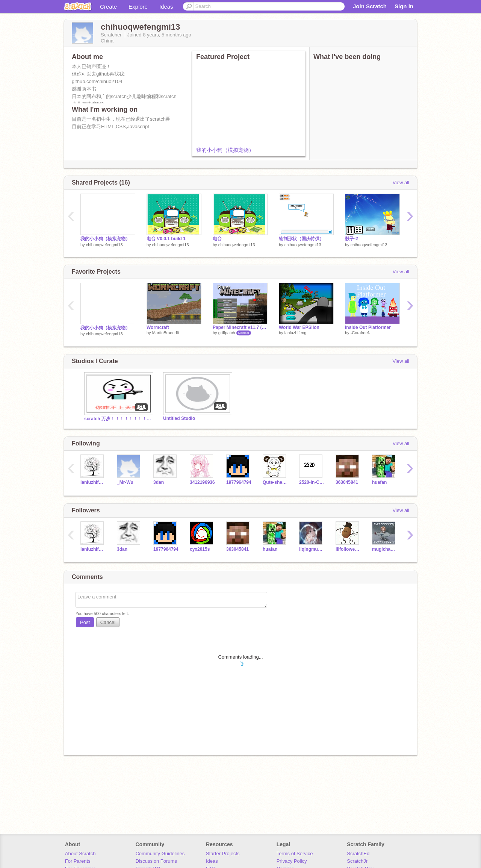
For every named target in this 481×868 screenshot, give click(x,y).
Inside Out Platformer (368, 327)
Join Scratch (370, 6)
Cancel (108, 622)
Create (108, 7)
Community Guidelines (160, 854)
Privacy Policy (292, 861)
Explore (138, 7)
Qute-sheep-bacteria (275, 482)
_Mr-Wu (125, 482)
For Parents (78, 861)
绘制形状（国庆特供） (301, 239)
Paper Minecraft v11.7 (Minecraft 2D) (240, 327)
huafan (379, 482)
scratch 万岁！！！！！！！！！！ (118, 419)
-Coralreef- (361, 333)
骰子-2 (352, 239)
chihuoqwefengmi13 (104, 245)
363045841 (347, 482)
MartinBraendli (166, 333)
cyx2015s (200, 549)
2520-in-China (312, 482)
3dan (159, 482)
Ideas (166, 7)
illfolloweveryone (348, 549)
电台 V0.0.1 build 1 (166, 239)
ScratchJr (357, 861)
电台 (217, 239)
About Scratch (80, 854)
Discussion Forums (156, 861)
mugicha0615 (385, 549)
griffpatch (227, 333)
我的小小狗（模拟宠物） (225, 150)
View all (401, 183)
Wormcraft (158, 327)
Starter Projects (223, 854)
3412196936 (202, 482)
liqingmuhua (312, 549)
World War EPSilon (299, 327)
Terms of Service (295, 854)
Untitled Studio (179, 418)
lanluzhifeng (296, 333)
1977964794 (239, 482)
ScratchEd (358, 854)
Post (85, 622)
